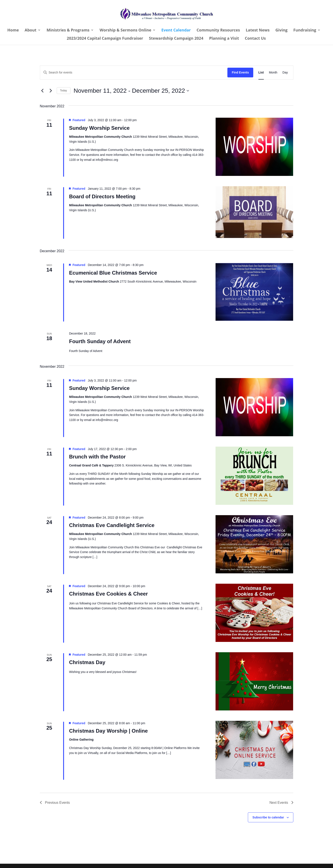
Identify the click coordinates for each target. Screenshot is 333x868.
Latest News (258, 30)
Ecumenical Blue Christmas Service (113, 273)
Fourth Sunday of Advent (100, 341)
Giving (281, 30)
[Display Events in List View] (261, 73)
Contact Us (255, 39)
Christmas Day (87, 662)
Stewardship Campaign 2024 (176, 39)
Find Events (240, 72)
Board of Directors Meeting (102, 196)
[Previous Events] (42, 91)
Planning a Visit (224, 39)
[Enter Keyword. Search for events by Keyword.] (134, 73)
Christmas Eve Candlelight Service (112, 525)
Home (13, 30)
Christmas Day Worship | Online (108, 731)
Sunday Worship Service (99, 128)
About (30, 30)
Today (64, 91)
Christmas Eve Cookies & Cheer (108, 594)
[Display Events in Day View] (285, 73)
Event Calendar (176, 30)
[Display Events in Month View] (273, 73)
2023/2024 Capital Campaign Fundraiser (105, 39)
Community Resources (218, 30)
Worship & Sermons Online (125, 30)
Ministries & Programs (68, 30)
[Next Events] (51, 91)
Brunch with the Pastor (97, 457)
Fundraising (305, 30)
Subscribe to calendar (268, 817)
